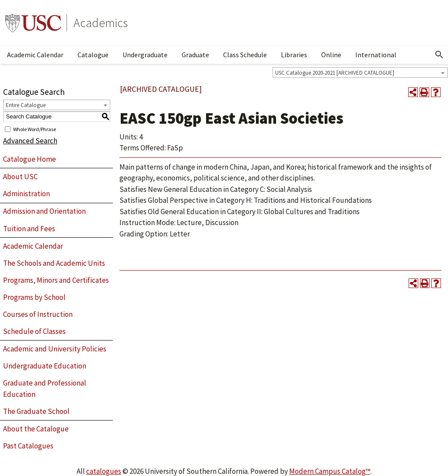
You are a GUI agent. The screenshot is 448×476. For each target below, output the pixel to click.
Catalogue (93, 55)
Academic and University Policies (55, 349)
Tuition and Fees (29, 229)
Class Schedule (245, 55)
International (376, 55)
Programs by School (34, 297)
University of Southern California (33, 23)
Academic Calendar (35, 55)
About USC (20, 177)
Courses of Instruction (38, 314)
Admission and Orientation (44, 211)
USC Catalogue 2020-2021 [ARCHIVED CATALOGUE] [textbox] (335, 73)
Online (331, 55)
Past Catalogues (28, 446)
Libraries (294, 55)
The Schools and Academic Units (54, 263)
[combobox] (360, 73)
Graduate (195, 55)
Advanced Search (30, 141)
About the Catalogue (36, 429)
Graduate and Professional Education (45, 389)
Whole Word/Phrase (35, 129)
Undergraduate (145, 55)
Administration (26, 194)
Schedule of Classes (34, 331)
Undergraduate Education (45, 366)
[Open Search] (439, 55)
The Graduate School (36, 411)
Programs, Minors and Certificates (56, 280)
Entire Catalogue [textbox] (26, 105)
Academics (101, 23)
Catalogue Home (30, 159)
